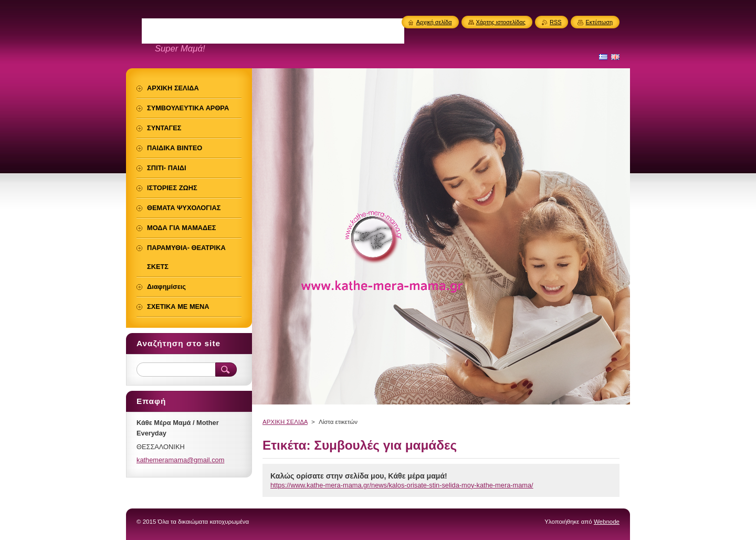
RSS (555, 22)
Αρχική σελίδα (434, 22)
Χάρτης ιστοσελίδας (501, 22)
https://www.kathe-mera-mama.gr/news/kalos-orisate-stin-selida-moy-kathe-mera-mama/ (402, 485)
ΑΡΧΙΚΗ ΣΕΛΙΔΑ (285, 422)
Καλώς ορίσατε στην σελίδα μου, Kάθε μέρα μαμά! (359, 476)
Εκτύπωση (599, 22)
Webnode (607, 522)
